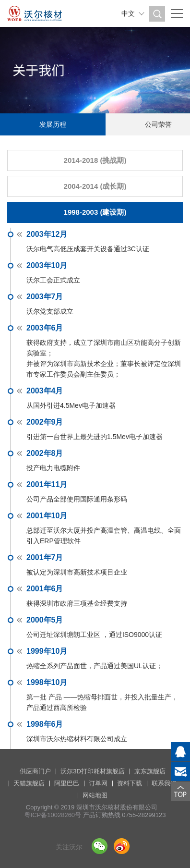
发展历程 (53, 124)
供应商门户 (35, 771)
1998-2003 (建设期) (95, 212)
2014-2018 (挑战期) (95, 160)
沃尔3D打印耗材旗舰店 (93, 771)
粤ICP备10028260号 (53, 815)
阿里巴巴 (67, 783)
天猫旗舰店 (29, 783)
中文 (128, 13)
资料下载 (130, 783)
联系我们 (164, 783)
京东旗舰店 (150, 771)
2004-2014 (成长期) (95, 186)
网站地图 (95, 795)
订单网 (98, 783)
